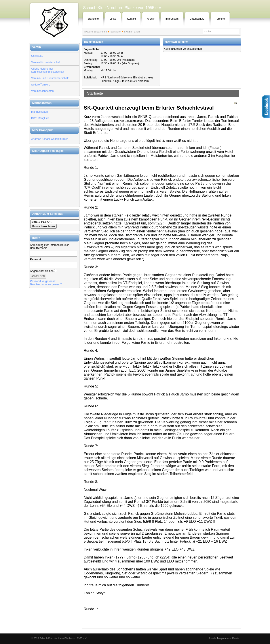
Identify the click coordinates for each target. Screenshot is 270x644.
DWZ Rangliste (40, 118)
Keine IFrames (54, 181)
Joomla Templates (218, 638)
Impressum (172, 19)
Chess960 (37, 56)
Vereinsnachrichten (42, 91)
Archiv (151, 19)
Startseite (93, 19)
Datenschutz (197, 19)
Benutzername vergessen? (46, 284)
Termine (220, 19)
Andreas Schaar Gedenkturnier (49, 139)
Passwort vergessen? (43, 281)
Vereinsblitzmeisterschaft (46, 62)
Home (104, 32)
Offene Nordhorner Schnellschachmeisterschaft (48, 70)
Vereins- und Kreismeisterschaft (50, 78)
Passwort (35, 259)
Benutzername (39, 248)
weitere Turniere (41, 85)
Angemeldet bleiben (42, 271)
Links (113, 19)
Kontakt (132, 19)
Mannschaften (39, 112)
